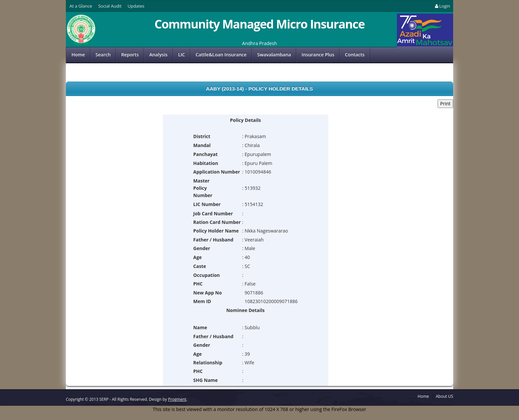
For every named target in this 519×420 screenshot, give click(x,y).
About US (445, 396)
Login (442, 6)
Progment (177, 399)
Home (78, 54)
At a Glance (81, 6)
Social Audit (110, 6)
